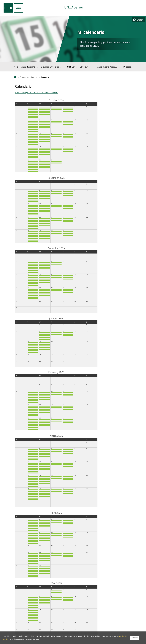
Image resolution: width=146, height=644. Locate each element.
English (140, 20)
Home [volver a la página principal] (15, 77)
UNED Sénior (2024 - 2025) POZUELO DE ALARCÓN (37, 93)
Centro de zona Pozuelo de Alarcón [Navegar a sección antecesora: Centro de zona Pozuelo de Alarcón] (29, 77)
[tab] (73, 8)
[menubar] (73, 67)
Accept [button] (135, 638)
